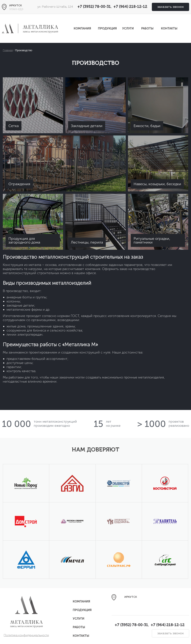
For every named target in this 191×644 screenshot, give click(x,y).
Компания (82, 28)
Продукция (107, 28)
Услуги (128, 28)
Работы (147, 28)
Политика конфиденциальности (26, 635)
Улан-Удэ (16, 9)
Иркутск (16, 6)
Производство (24, 50)
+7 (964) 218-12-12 (130, 7)
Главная (8, 50)
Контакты (169, 28)
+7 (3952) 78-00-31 (94, 7)
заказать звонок (171, 7)
